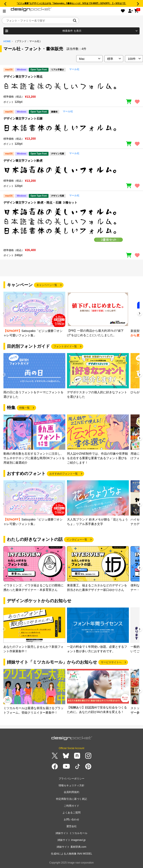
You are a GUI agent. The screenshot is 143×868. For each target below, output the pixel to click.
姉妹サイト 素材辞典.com (71, 847)
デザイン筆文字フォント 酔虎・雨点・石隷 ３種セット (40, 203)
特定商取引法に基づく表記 (71, 799)
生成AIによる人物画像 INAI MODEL (71, 854)
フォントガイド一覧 (65, 346)
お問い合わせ (71, 819)
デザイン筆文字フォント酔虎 (23, 161)
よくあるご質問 (71, 813)
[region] (71, 86)
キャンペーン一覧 (47, 285)
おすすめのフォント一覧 (64, 474)
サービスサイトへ (111, 662)
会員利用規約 (71, 792)
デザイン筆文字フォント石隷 (23, 118)
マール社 (74, 69)
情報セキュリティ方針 (71, 785)
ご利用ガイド (71, 806)
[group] (34, 315)
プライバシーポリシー (71, 779)
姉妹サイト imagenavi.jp (72, 840)
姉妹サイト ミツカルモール (71, 833)
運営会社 (71, 826)
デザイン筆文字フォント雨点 (23, 77)
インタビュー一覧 (77, 540)
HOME (7, 41)
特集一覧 (24, 408)
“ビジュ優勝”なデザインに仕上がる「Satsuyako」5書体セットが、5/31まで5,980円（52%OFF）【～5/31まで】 (71, 3)
